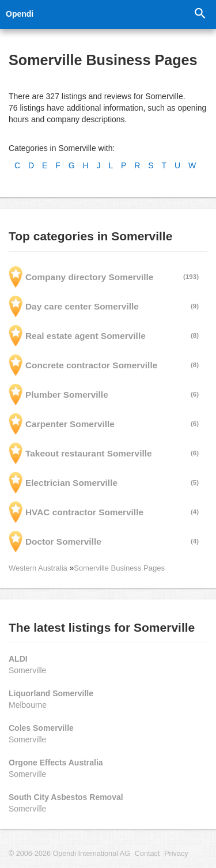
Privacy (176, 854)
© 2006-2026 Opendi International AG (69, 854)
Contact (147, 854)
